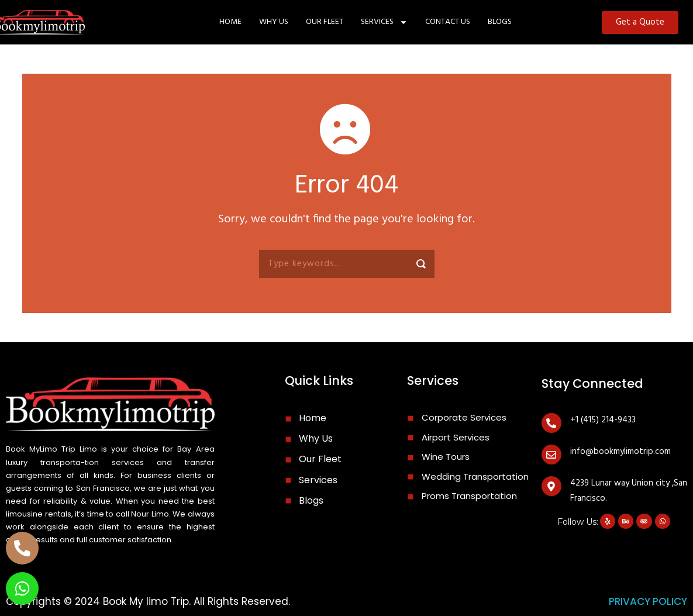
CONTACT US (448, 22)
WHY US (274, 22)
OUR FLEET (325, 22)
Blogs (500, 22)
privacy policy (648, 601)
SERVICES (384, 22)
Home (230, 22)
